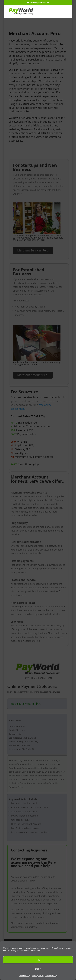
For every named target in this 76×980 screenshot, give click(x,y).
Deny (38, 969)
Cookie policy (25, 976)
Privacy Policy (38, 976)
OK (38, 960)
